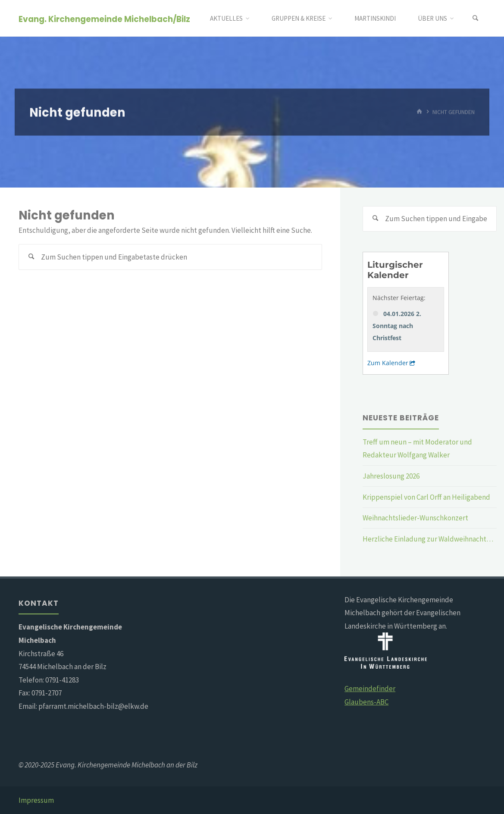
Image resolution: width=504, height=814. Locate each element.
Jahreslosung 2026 (391, 476)
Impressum (36, 800)
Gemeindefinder (370, 689)
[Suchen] (476, 18)
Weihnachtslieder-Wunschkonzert (415, 518)
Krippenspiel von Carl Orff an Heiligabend (426, 497)
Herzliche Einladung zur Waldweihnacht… (428, 539)
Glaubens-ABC (366, 702)
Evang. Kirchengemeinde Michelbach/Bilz (104, 19)
